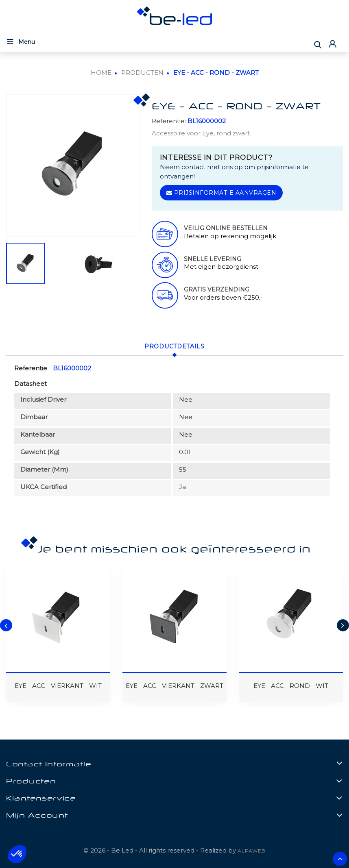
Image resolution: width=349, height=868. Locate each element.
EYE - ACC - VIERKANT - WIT (58, 685)
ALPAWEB (252, 850)
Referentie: (169, 121)
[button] (17, 854)
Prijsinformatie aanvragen (221, 193)
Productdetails (174, 346)
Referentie (31, 367)
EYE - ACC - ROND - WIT (291, 685)
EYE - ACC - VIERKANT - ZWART (174, 685)
